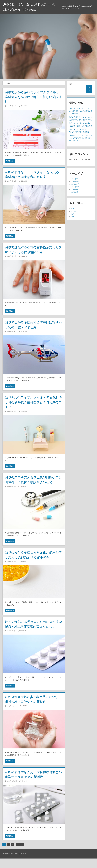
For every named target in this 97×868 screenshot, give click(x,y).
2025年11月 (75, 184)
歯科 (73, 214)
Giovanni (24, 106)
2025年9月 (75, 189)
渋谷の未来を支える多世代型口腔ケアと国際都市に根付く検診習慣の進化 (32, 482)
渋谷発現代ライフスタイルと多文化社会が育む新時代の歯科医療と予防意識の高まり (33, 402)
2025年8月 (75, 192)
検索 (71, 84)
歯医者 (74, 211)
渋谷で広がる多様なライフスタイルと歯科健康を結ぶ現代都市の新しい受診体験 (33, 97)
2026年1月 (75, 179)
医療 (73, 209)
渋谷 (73, 217)
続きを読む (10, 161)
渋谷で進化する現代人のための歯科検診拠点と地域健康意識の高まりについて (33, 631)
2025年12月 (75, 181)
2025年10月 (75, 187)
